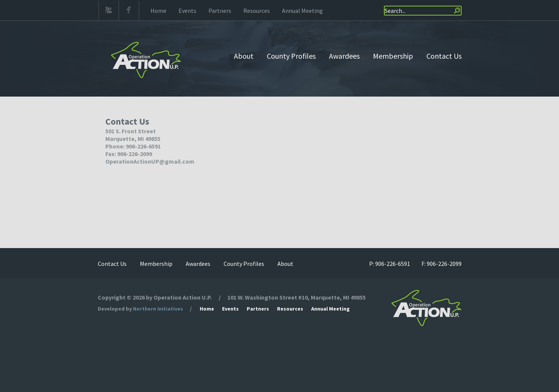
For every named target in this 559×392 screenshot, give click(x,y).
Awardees (344, 56)
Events (187, 11)
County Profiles (291, 56)
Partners (220, 11)
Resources (257, 11)
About (244, 56)
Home (158, 11)
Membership (393, 56)
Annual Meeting (302, 11)
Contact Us (444, 56)
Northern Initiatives (158, 309)
